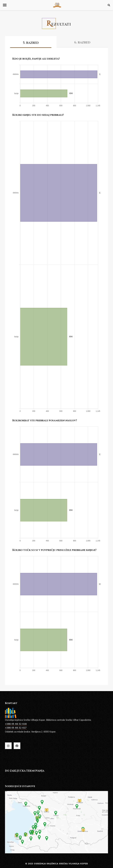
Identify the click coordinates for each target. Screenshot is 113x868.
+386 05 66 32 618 (16, 724)
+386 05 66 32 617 (16, 728)
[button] (5, 5)
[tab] (31, 42)
